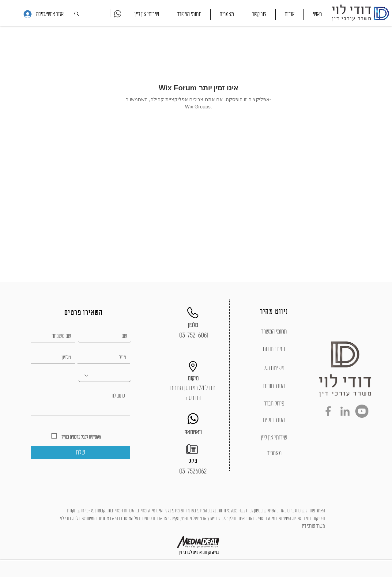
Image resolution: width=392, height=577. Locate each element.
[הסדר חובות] (274, 386)
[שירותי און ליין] (274, 438)
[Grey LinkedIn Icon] (345, 411)
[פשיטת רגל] (274, 368)
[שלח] (80, 453)
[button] (189, 15)
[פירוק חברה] (274, 404)
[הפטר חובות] (274, 349)
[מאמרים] (274, 453)
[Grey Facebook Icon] (328, 411)
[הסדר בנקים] (274, 420)
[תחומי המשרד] (274, 332)
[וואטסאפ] (193, 432)
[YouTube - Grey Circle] (362, 411)
